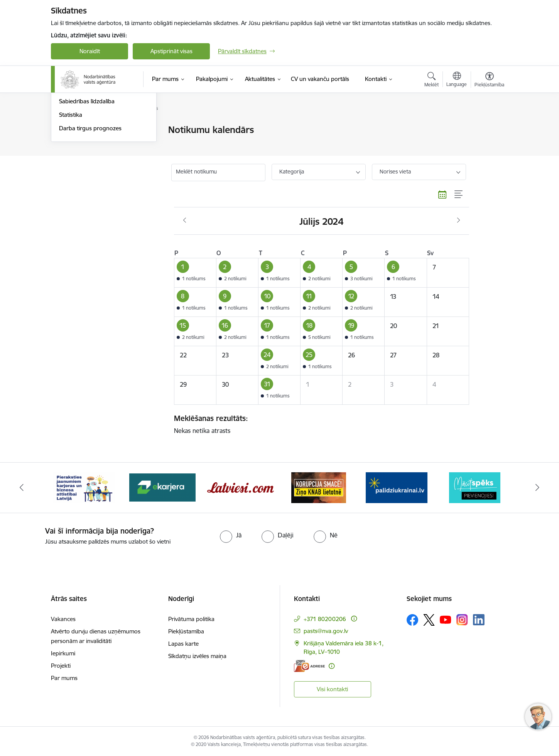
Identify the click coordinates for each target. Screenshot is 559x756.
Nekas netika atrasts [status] (319, 424)
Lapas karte (183, 644)
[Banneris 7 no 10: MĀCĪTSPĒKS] (475, 487)
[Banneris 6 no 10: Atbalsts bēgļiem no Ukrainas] (397, 487)
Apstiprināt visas (171, 51)
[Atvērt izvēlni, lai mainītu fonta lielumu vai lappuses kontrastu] (489, 81)
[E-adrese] (309, 666)
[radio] (231, 535)
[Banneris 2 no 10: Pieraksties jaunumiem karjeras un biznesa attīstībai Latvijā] (84, 487)
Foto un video (77, 171)
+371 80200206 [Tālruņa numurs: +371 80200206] (325, 619)
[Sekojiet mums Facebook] (412, 620)
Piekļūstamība (186, 631)
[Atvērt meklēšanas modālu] (431, 81)
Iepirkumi (63, 653)
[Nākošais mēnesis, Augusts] (459, 221)
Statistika (71, 197)
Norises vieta (395, 172)
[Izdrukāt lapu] (489, 127)
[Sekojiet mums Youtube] (446, 620)
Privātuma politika (191, 619)
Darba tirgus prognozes (90, 211)
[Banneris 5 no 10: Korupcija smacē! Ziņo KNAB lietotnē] (319, 487)
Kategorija (292, 172)
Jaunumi (70, 144)
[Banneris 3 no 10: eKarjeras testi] (163, 487)
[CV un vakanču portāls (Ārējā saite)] (320, 79)
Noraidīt (90, 51)
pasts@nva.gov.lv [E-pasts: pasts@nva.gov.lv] (326, 631)
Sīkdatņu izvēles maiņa (197, 656)
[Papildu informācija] (354, 619)
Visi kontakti (332, 689)
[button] (195, 273)
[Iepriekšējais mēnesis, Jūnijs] (185, 221)
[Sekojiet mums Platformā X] (429, 620)
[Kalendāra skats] (442, 195)
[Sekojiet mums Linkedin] (479, 620)
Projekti (61, 666)
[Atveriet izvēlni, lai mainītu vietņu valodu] (457, 80)
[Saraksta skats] (459, 195)
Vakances (63, 619)
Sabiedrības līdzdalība (87, 184)
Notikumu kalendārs (85, 130)
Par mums (64, 678)
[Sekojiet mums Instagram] (462, 620)
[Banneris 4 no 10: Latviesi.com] (241, 487)
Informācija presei (82, 157)
